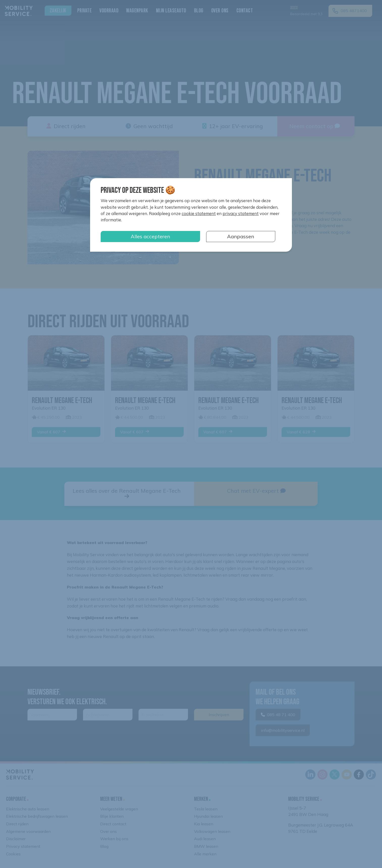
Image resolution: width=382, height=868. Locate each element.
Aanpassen (241, 236)
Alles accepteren (150, 236)
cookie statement (199, 213)
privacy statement (241, 213)
